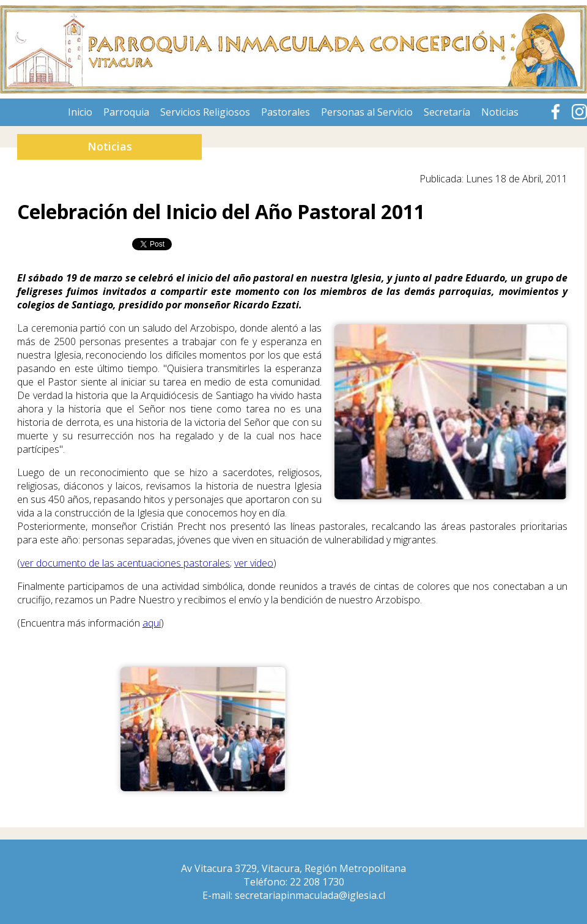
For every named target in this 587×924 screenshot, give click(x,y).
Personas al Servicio (367, 112)
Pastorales (286, 112)
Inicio (80, 112)
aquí (152, 623)
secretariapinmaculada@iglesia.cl (310, 895)
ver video (254, 563)
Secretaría (447, 112)
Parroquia (126, 112)
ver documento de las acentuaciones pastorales (125, 563)
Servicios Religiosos (205, 112)
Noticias (500, 112)
